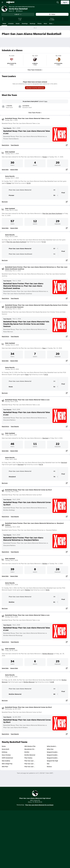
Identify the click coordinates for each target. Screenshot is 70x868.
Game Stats (5, 169)
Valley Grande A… (52, 746)
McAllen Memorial (48, 654)
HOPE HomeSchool (7, 758)
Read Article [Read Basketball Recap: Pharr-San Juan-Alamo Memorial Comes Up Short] (5, 516)
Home (4, 23)
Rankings (33, 23)
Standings (25, 23)
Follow (52, 14)
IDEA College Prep (7, 764)
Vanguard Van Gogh (52, 761)
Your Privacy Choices (35, 839)
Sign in (65, 2)
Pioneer (45, 157)
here (46, 101)
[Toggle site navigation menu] (2, 2)
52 (54, 387)
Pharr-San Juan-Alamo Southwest (52, 213)
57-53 (44, 242)
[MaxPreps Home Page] (34, 28)
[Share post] (67, 145)
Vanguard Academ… (53, 752)
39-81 (48, 590)
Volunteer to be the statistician (35, 88)
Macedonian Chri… (30, 749)
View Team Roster (35, 112)
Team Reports (7, 128)
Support (35, 841)
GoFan (29, 849)
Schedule (11, 23)
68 (54, 694)
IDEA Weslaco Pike (30, 746)
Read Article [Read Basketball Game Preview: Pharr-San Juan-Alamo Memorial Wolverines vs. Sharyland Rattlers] (5, 552)
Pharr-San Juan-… (30, 761)
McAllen (45, 564)
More (51, 23)
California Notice (40, 837)
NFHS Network (38, 849)
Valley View (50, 749)
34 (54, 381)
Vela (48, 764)
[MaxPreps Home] (10, 2)
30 (54, 190)
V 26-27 (18, 14)
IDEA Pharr (5, 767)
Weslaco (49, 767)
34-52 (46, 375)
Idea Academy (6, 761)
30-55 (29, 183)
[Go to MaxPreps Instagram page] (35, 825)
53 (54, 254)
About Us (30, 830)
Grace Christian (6, 755)
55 (54, 195)
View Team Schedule (35, 70)
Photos (40, 23)
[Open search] (58, 2)
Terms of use (28, 837)
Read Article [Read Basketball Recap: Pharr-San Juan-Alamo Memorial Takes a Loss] (5, 145)
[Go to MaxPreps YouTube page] (28, 825)
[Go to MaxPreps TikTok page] (22, 825)
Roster (18, 23)
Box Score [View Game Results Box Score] (5, 202)
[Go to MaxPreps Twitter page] (42, 825)
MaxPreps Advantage (35, 852)
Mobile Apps (39, 830)
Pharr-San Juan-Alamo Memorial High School (35, 795)
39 (54, 597)
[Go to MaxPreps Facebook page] (48, 825)
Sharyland (45, 438)
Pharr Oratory (28, 758)
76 (54, 477)
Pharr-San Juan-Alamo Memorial (17, 190)
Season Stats (14, 169)
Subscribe (29, 834)
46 (54, 471)
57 (54, 249)
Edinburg (4, 752)
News (45, 23)
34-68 (52, 682)
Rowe (44, 348)
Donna (4, 746)
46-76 (41, 464)
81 (54, 602)
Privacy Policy (39, 834)
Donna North (5, 749)
